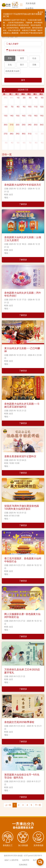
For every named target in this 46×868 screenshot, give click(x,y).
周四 (23, 94)
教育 (22, 58)
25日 (36, 125)
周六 (35, 94)
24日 (30, 125)
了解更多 (23, 204)
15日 (18, 116)
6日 (6, 107)
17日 (30, 116)
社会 (34, 58)
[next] (41, 90)
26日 (42, 125)
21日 (12, 125)
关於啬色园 (31, 3)
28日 (12, 134)
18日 (36, 116)
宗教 (34, 65)
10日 (30, 107)
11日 (36, 107)
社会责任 (30, 8)
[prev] (5, 90)
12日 (42, 107)
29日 (6, 98)
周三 (17, 94)
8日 (18, 107)
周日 (41, 94)
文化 (10, 65)
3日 (30, 98)
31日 (30, 134)
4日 (36, 98)
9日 (24, 107)
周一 (5, 94)
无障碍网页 (23, 865)
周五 (29, 94)
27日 (6, 134)
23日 (24, 125)
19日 (42, 116)
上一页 (8, 805)
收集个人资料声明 (11, 860)
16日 (24, 116)
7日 (12, 107)
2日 (24, 98)
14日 (12, 116)
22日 (18, 125)
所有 (10, 58)
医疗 (22, 65)
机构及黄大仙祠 (12, 71)
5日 (42, 98)
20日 (6, 125)
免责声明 (26, 860)
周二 (11, 94)
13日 (6, 116)
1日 (18, 98)
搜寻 (23, 80)
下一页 (38, 805)
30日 (12, 98)
